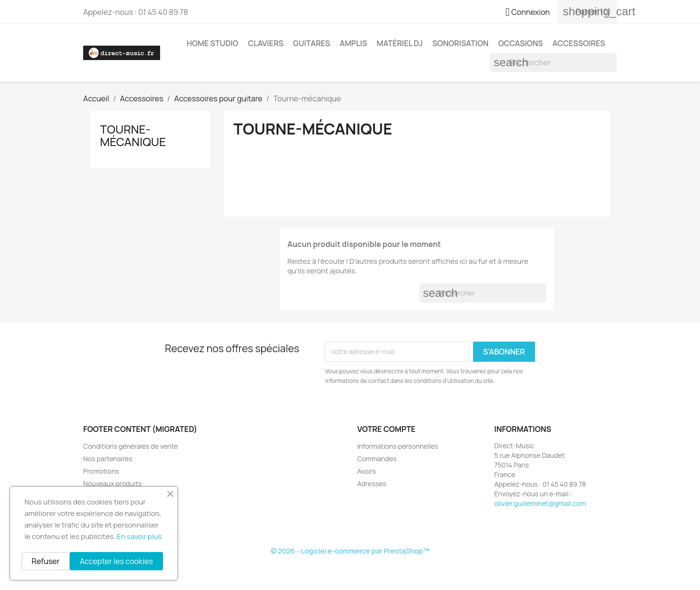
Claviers (266, 43)
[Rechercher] (553, 62)
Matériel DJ (400, 43)
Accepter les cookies (116, 561)
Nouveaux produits (112, 484)
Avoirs (367, 471)
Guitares (312, 43)
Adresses (372, 484)
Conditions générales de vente (131, 446)
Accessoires (579, 43)
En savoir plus (139, 536)
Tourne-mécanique (133, 135)
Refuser (46, 561)
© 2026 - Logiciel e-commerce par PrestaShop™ (350, 551)
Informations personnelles (398, 446)
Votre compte (386, 429)
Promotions (101, 471)
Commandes (377, 459)
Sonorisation (460, 43)
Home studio (212, 43)
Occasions (520, 43)
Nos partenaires (108, 459)
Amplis (353, 43)
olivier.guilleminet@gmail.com (540, 503)
